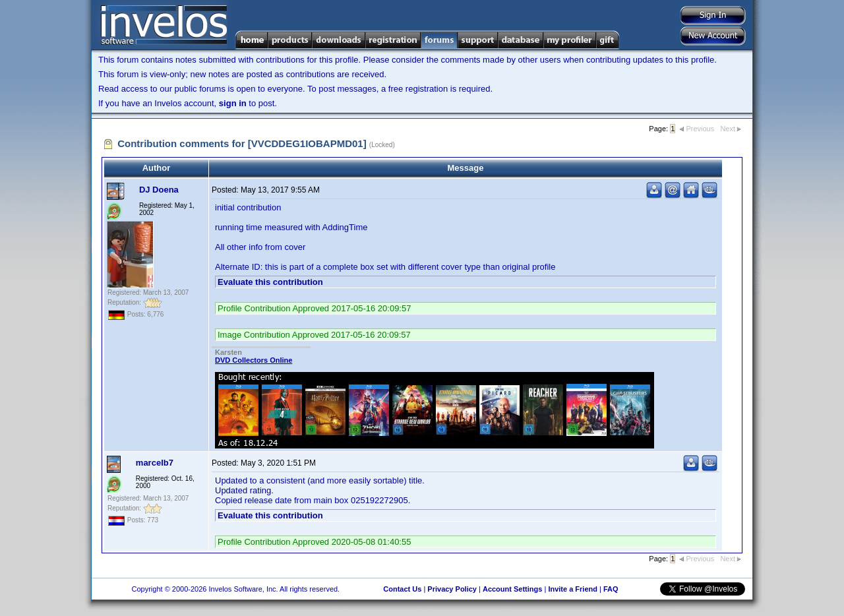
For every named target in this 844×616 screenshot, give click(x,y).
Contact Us (402, 589)
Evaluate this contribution (270, 282)
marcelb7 (155, 463)
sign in (233, 103)
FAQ (611, 589)
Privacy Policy (452, 589)
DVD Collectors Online (254, 360)
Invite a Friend (573, 589)
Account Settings (512, 589)
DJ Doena (159, 190)
